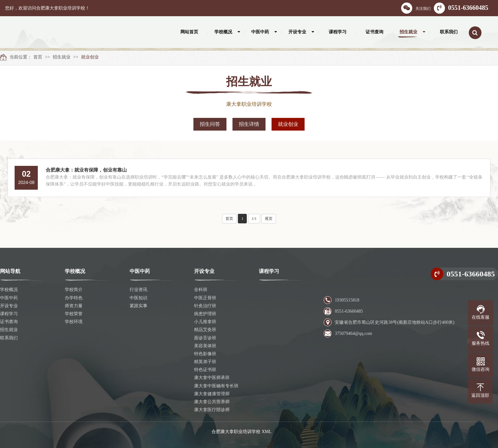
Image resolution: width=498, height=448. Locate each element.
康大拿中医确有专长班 (216, 386)
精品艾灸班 (205, 330)
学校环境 (74, 322)
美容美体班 (205, 346)
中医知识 (138, 298)
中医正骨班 (205, 298)
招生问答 (210, 124)
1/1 (254, 219)
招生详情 (249, 124)
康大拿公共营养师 (212, 402)
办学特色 (74, 298)
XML (267, 432)
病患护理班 (205, 314)
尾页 (269, 219)
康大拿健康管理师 (212, 394)
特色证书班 (205, 370)
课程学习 (9, 314)
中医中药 (9, 298)
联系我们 (9, 338)
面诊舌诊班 (205, 338)
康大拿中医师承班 (212, 378)
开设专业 (9, 306)
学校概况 (9, 290)
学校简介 (74, 290)
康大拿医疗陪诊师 (212, 410)
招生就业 (62, 57)
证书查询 (9, 322)
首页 (38, 57)
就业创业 (90, 57)
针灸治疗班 (205, 306)
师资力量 (74, 306)
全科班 (201, 290)
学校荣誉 (74, 314)
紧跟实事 (138, 306)
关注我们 (416, 8)
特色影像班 (205, 354)
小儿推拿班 (205, 322)
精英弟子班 (205, 362)
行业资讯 (138, 290)
